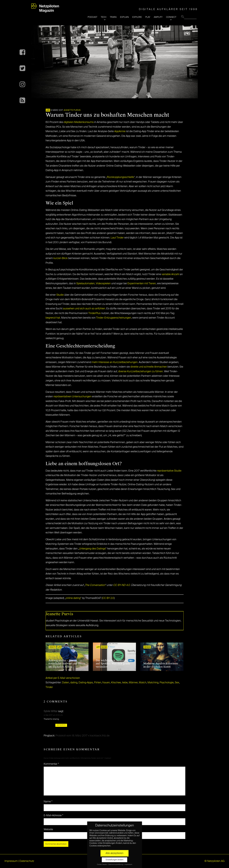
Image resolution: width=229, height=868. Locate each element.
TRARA (113, 17)
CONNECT (171, 17)
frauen (106, 683)
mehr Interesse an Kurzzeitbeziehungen (115, 362)
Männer (133, 683)
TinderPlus (94, 313)
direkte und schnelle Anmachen (148, 367)
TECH (104, 17)
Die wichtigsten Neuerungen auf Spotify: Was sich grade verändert (114, 664)
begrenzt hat (53, 318)
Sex (177, 683)
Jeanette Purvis (72, 110)
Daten (66, 683)
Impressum (11, 861)
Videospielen (104, 284)
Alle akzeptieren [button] (114, 853)
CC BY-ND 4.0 (121, 585)
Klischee (116, 683)
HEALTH (53, 647)
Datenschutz (27, 861)
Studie (60, 295)
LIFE (48, 110)
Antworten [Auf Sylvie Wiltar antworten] (61, 725)
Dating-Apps (86, 683)
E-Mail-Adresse (53, 815)
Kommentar (51, 764)
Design (147, 647)
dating (74, 683)
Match (143, 683)
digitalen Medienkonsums (79, 122)
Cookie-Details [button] (102, 864)
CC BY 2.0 (108, 598)
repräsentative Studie (169, 471)
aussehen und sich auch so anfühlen (84, 309)
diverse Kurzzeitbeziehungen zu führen (140, 371)
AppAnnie (120, 131)
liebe (125, 683)
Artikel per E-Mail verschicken (63, 678)
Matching (153, 683)
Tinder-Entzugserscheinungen (114, 318)
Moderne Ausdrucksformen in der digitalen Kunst (161, 665)
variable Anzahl (170, 274)
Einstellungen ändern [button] (115, 860)
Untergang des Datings (92, 549)
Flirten (98, 683)
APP (98, 647)
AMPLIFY (158, 17)
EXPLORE (137, 17)
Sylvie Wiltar (51, 711)
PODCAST (92, 17)
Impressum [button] (128, 864)
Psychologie (167, 683)
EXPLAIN (124, 17)
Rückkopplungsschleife (120, 177)
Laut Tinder (117, 238)
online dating (73, 598)
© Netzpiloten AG (214, 861)
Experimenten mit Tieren (142, 284)
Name (48, 802)
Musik (104, 647)
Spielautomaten (86, 284)
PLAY (148, 17)
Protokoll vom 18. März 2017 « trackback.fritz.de (83, 736)
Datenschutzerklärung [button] (116, 864)
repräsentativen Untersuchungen (72, 397)
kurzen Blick (61, 258)
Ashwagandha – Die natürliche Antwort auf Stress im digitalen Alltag (67, 664)
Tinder (49, 687)
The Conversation (95, 585)
